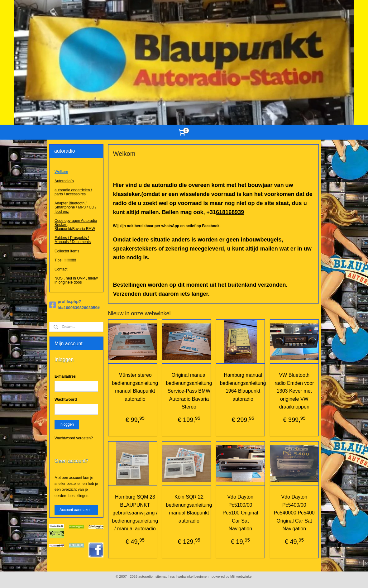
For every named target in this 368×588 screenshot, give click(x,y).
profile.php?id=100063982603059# (74, 305)
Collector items (67, 251)
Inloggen (67, 424)
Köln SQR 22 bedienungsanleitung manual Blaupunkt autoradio (189, 509)
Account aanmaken (76, 510)
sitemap (162, 576)
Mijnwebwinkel (241, 576)
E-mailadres (65, 376)
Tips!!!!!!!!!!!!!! (65, 260)
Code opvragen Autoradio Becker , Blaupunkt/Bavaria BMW (76, 225)
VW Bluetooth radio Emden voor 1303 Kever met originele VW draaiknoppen (294, 391)
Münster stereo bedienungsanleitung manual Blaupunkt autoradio (135, 387)
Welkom (61, 172)
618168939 (230, 212)
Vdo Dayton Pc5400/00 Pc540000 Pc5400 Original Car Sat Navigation (294, 513)
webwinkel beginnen (193, 576)
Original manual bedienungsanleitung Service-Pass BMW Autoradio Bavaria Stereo (189, 391)
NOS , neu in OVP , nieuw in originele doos (76, 280)
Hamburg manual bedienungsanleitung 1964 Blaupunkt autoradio (243, 387)
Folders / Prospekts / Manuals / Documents (73, 240)
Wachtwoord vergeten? (74, 438)
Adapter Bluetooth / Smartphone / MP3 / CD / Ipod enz (75, 207)
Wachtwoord (66, 399)
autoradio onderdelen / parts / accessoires (73, 192)
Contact (61, 269)
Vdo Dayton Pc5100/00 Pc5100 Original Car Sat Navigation (240, 513)
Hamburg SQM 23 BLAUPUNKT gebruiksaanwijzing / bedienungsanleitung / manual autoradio (135, 513)
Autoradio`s (64, 181)
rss (172, 576)
